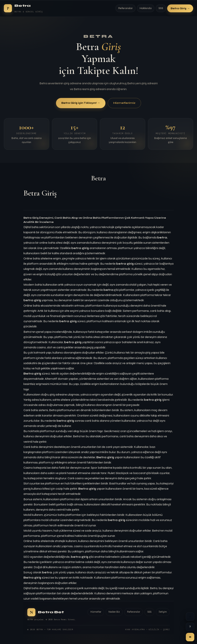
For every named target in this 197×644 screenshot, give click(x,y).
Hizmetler (96, 612)
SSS (161, 8)
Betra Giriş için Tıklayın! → (81, 103)
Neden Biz (114, 612)
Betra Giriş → (180, 8)
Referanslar (126, 8)
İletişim (163, 612)
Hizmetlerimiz (124, 103)
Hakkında (146, 8)
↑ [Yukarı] (190, 617)
